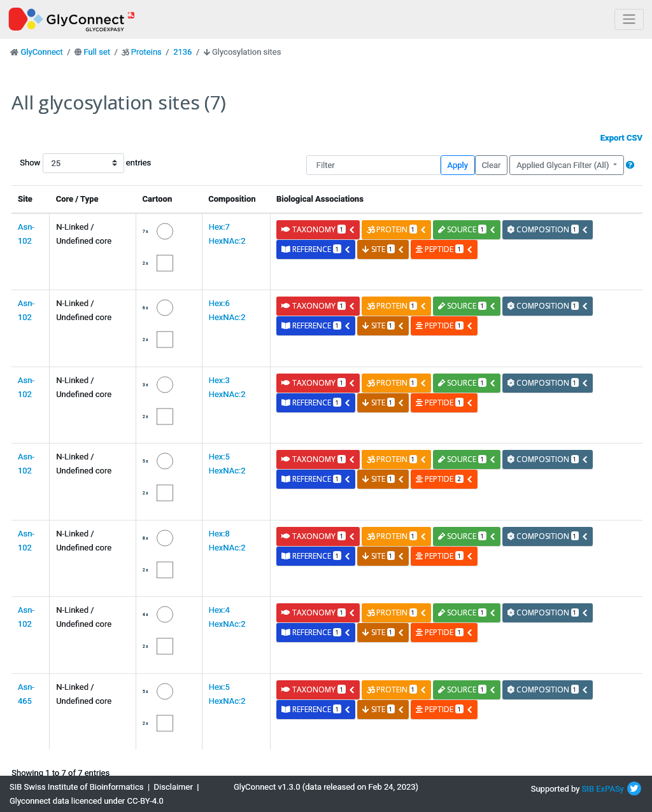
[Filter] (373, 165)
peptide (444, 249)
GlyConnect (41, 52)
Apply (458, 165)
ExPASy (610, 789)
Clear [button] (491, 165)
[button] (630, 165)
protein (397, 229)
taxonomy (318, 229)
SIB (588, 789)
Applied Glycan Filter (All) (564, 165)
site (383, 249)
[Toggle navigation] (629, 19)
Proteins (146, 52)
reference (316, 249)
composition (548, 229)
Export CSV (621, 138)
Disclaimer (174, 787)
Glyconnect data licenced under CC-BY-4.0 (87, 801)
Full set (97, 52)
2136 (182, 52)
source (467, 229)
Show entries (60, 163)
